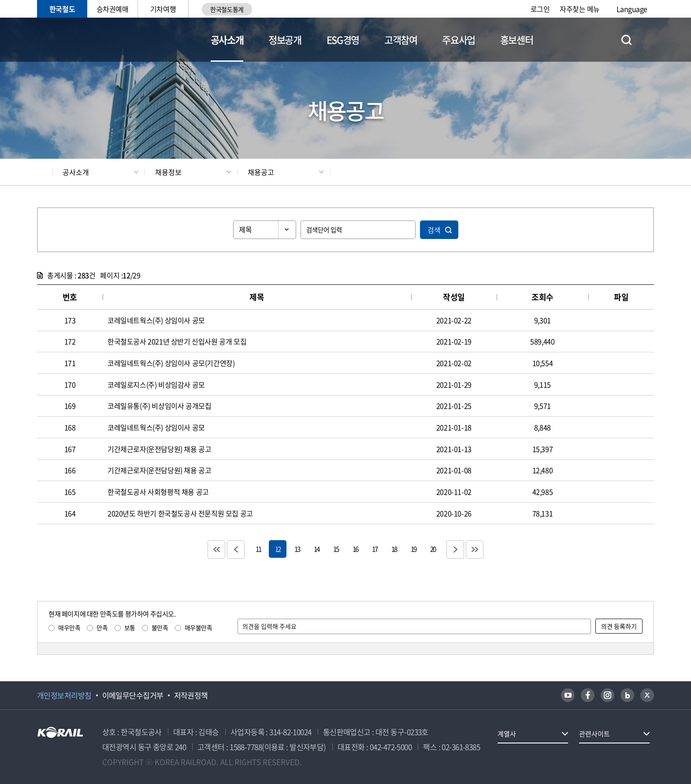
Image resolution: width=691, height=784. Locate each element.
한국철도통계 (227, 9)
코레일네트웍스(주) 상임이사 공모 (156, 320)
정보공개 (285, 39)
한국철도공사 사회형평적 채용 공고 (158, 492)
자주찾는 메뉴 (580, 9)
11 (258, 549)
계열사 (507, 734)
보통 (130, 627)
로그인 (540, 9)
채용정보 (168, 172)
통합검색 (626, 40)
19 (413, 549)
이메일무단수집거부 (133, 695)
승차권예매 (113, 9)
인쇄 (650, 172)
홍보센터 (517, 39)
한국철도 (62, 9)
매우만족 (69, 627)
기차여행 (163, 9)
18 (394, 549)
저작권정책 (191, 695)
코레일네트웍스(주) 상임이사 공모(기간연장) (171, 363)
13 (297, 549)
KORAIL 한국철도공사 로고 (80, 40)
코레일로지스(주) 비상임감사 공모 (156, 385)
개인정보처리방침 (64, 695)
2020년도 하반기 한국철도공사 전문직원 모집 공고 (180, 513)
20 (433, 549)
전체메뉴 (649, 40)
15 (336, 549)
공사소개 (227, 39)
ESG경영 (343, 39)
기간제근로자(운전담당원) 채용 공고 (159, 449)
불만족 (160, 627)
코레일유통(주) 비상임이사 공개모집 (159, 406)
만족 (102, 627)
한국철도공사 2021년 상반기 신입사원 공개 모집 (177, 341)
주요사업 (459, 39)
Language (632, 9)
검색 (434, 230)
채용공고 (261, 172)
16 (355, 549)
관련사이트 (594, 734)
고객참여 (401, 39)
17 (375, 549)
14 (316, 549)
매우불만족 (199, 627)
